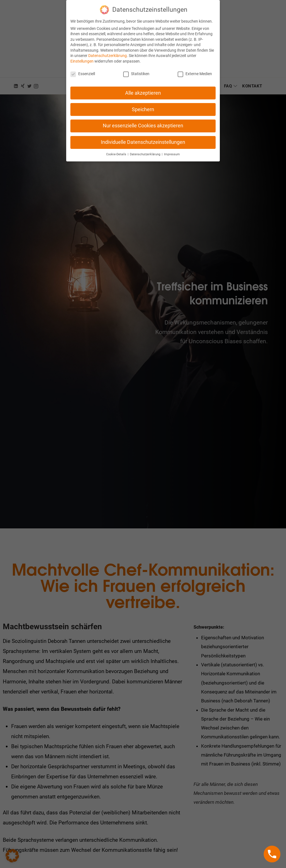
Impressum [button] (172, 150)
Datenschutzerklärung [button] (146, 150)
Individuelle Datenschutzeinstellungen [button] (143, 138)
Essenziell (83, 69)
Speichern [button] (143, 105)
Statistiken (136, 69)
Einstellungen (82, 56)
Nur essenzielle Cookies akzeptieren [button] (143, 121)
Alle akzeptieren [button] (143, 88)
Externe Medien (195, 69)
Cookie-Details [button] (117, 150)
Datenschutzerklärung (108, 51)
